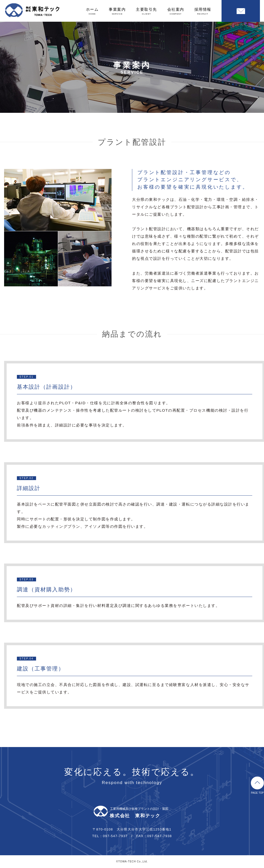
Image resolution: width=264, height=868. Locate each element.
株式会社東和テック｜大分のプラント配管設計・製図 (32, 10)
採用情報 (203, 11)
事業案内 (117, 11)
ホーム (92, 11)
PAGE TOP (257, 785)
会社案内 (176, 11)
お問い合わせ (241, 11)
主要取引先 (146, 11)
